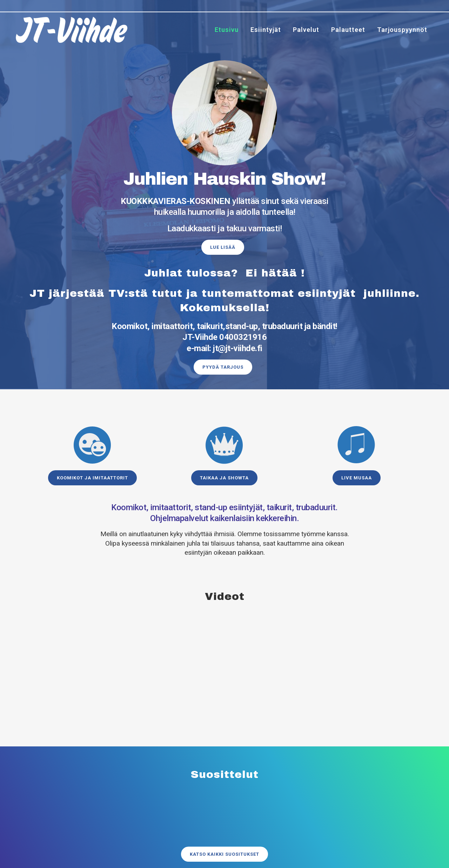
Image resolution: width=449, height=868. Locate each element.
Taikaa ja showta (224, 478)
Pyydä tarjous (223, 367)
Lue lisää (223, 247)
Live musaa (357, 478)
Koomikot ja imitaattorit (92, 478)
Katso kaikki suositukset (224, 846)
